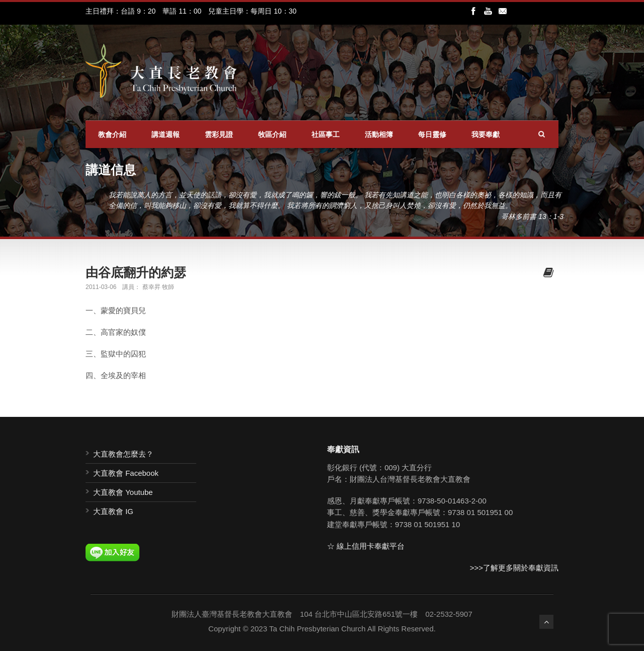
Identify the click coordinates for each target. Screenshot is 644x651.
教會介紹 (112, 134)
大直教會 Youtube (123, 492)
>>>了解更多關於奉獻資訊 (514, 568)
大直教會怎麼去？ (123, 454)
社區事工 (326, 134)
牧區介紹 (272, 134)
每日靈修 (432, 134)
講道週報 (166, 134)
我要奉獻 (486, 134)
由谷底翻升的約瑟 (136, 272)
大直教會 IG (113, 511)
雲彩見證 (219, 134)
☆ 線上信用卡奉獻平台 (366, 546)
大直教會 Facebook (126, 473)
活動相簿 (379, 134)
